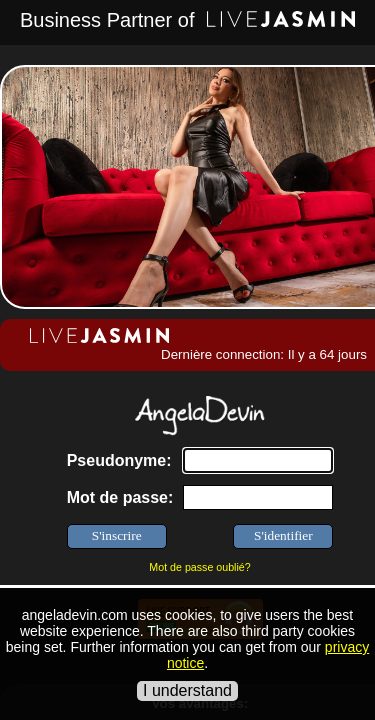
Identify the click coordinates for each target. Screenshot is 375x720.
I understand (187, 690)
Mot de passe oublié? (199, 567)
